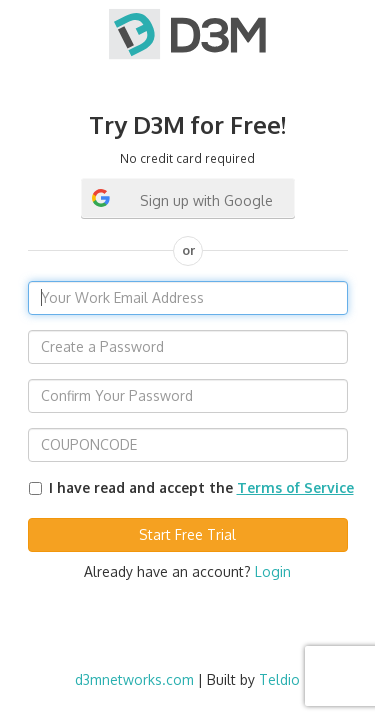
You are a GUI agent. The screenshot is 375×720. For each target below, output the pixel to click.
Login (273, 571)
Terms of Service (295, 487)
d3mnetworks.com (134, 679)
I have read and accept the (201, 487)
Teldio (279, 679)
